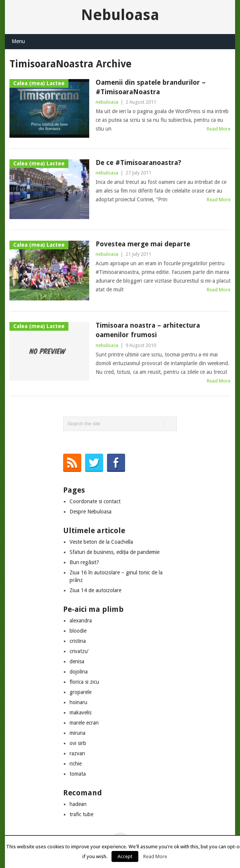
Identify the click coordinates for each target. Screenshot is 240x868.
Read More (219, 129)
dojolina (79, 672)
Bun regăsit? (84, 562)
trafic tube (81, 814)
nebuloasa (107, 102)
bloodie (78, 631)
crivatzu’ (79, 651)
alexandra (81, 621)
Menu (18, 41)
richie (76, 764)
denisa (77, 661)
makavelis (81, 712)
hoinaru (78, 702)
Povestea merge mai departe (143, 244)
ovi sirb (78, 743)
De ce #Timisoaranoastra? (138, 163)
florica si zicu (84, 682)
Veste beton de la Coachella (101, 542)
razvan (77, 753)
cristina (78, 641)
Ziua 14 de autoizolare (95, 590)
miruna (77, 733)
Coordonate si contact (95, 501)
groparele (81, 692)
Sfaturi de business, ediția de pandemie (115, 552)
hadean (78, 804)
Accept (125, 856)
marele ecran (84, 723)
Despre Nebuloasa (91, 512)
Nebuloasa (120, 15)
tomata (78, 774)
